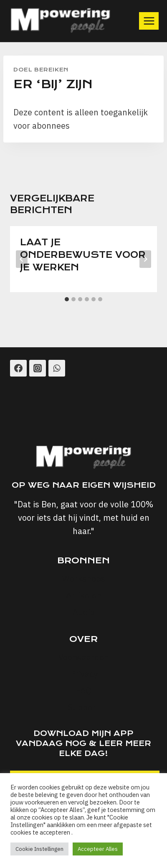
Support (83, 707)
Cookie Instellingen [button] (39, 849)
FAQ (83, 691)
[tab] (67, 299)
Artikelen (84, 595)
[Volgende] (145, 259)
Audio (84, 612)
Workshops (84, 579)
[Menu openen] (149, 21)
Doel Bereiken (41, 70)
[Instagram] (38, 368)
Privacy (84, 674)
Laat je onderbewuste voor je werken (83, 255)
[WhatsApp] (57, 368)
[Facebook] (18, 368)
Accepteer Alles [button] (98, 849)
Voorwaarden (84, 657)
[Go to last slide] (22, 259)
